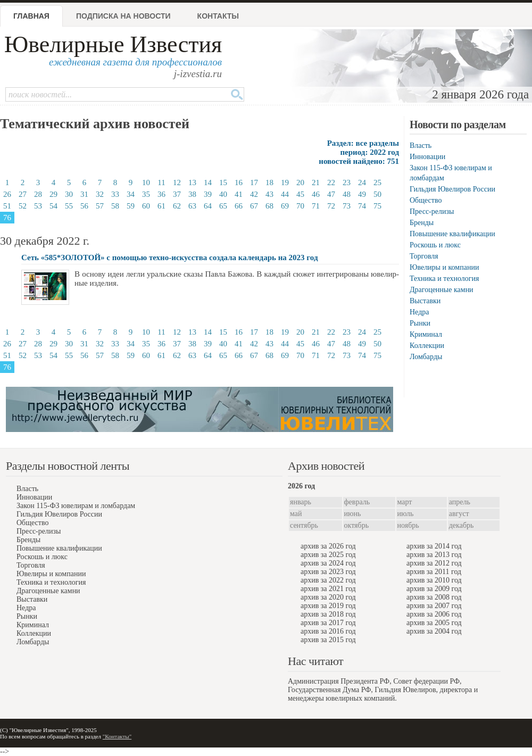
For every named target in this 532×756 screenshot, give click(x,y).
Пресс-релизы (432, 211)
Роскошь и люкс (435, 245)
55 (69, 206)
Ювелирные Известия (113, 44)
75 (377, 206)
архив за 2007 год (434, 606)
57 (100, 206)
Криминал (426, 334)
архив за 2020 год (328, 597)
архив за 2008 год (434, 597)
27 (23, 194)
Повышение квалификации (452, 234)
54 (53, 206)
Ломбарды (426, 357)
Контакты (218, 16)
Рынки (420, 323)
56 (84, 206)
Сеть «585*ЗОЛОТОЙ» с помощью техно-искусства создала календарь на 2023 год (169, 257)
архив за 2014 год (434, 546)
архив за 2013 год (434, 555)
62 (177, 206)
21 (316, 182)
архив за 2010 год (434, 580)
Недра (419, 312)
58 (115, 206)
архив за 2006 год (434, 614)
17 (254, 182)
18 (269, 182)
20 (300, 182)
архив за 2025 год (328, 555)
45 (300, 194)
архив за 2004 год (434, 631)
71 (316, 206)
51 (7, 206)
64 (208, 206)
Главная (31, 16)
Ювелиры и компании (444, 267)
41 (239, 194)
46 (316, 194)
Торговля (424, 256)
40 (223, 194)
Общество (426, 200)
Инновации (427, 157)
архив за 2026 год (328, 546)
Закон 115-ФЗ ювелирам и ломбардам (76, 506)
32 (100, 194)
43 (269, 194)
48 (347, 194)
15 (223, 182)
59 (131, 206)
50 (377, 194)
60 (146, 206)
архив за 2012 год (434, 563)
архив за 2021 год (328, 589)
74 (362, 206)
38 (192, 194)
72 (331, 206)
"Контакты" (117, 736)
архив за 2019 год (328, 606)
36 (161, 194)
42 (254, 194)
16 (239, 182)
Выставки (425, 301)
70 (300, 206)
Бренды (422, 223)
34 (131, 194)
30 (69, 194)
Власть (421, 146)
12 (177, 182)
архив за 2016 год (328, 631)
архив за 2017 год (328, 623)
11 (161, 182)
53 (38, 206)
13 (192, 182)
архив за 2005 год (434, 623)
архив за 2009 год (434, 589)
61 (161, 206)
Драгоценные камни (442, 290)
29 (53, 194)
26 (7, 194)
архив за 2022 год (328, 580)
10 (146, 182)
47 (331, 194)
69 (285, 206)
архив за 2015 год (328, 640)
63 (192, 206)
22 (331, 182)
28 (38, 194)
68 (269, 206)
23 (347, 182)
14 (208, 182)
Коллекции (427, 346)
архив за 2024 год (328, 563)
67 (254, 206)
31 (84, 194)
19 (285, 182)
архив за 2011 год (434, 572)
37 (177, 194)
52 (23, 206)
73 (347, 206)
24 (362, 182)
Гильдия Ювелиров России (452, 189)
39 (208, 194)
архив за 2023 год (328, 572)
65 (223, 206)
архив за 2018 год (328, 614)
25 (377, 182)
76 (7, 218)
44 (285, 194)
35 (146, 194)
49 (362, 194)
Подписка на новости (123, 16)
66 (239, 206)
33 (115, 194)
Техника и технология (444, 279)
